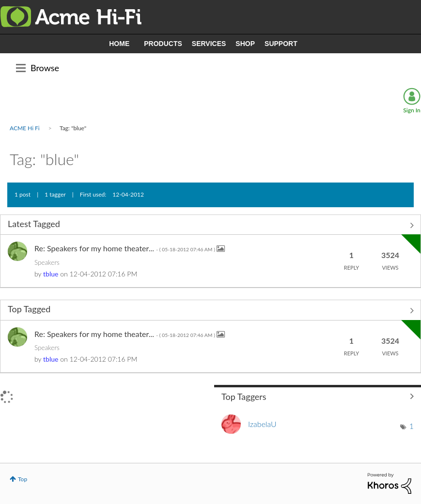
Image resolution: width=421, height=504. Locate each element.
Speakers (47, 262)
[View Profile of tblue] (51, 274)
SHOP (245, 44)
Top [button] (23, 479)
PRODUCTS (163, 44)
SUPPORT (281, 44)
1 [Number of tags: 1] (412, 426)
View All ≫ (210, 226)
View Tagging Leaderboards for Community (318, 396)
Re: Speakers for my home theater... (125, 248)
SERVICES (209, 44)
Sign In (412, 110)
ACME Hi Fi (25, 128)
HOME (119, 44)
